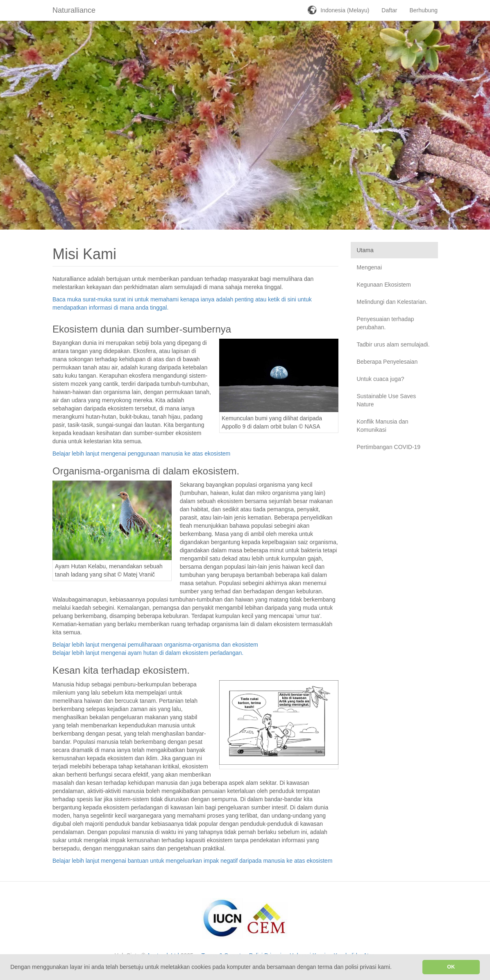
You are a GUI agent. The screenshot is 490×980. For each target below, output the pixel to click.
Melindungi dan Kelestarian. (392, 302)
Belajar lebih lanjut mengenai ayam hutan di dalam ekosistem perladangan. (148, 653)
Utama (365, 250)
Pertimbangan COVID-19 (389, 447)
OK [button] (451, 967)
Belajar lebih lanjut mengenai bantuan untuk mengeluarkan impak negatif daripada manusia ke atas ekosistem (192, 861)
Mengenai (370, 267)
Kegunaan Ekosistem (384, 285)
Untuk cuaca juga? (381, 379)
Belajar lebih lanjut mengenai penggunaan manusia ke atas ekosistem (141, 454)
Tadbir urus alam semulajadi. (393, 344)
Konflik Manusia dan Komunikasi (383, 426)
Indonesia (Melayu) (345, 10)
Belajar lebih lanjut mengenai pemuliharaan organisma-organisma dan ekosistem (155, 645)
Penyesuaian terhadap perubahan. (386, 323)
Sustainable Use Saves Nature (387, 400)
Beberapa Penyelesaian (387, 362)
